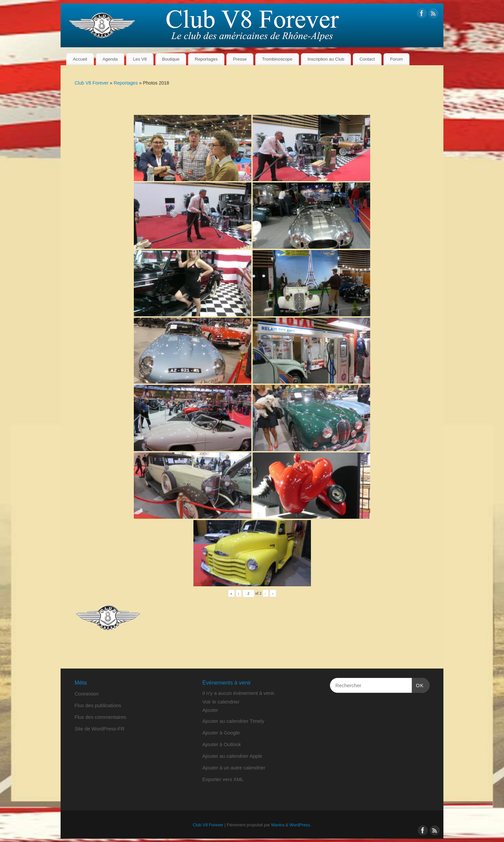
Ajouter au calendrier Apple (232, 756)
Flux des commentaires (100, 717)
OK (418, 685)
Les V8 (140, 59)
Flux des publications (98, 705)
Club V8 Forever (92, 83)
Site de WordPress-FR (100, 729)
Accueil (80, 59)
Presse (240, 59)
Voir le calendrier (221, 702)
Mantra (278, 825)
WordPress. (300, 825)
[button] (210, 710)
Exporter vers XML (223, 779)
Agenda (110, 59)
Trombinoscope (277, 59)
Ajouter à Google (221, 733)
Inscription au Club (326, 59)
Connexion (87, 694)
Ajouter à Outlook (222, 744)
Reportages (206, 59)
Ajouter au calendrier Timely (233, 721)
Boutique (171, 59)
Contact (367, 59)
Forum (396, 59)
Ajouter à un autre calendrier (234, 768)
